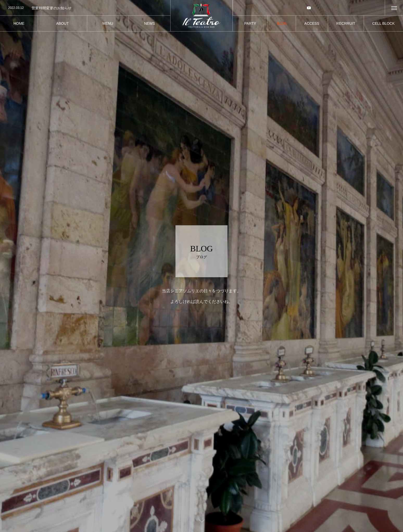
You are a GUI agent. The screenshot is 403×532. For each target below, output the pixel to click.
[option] (85, 8)
